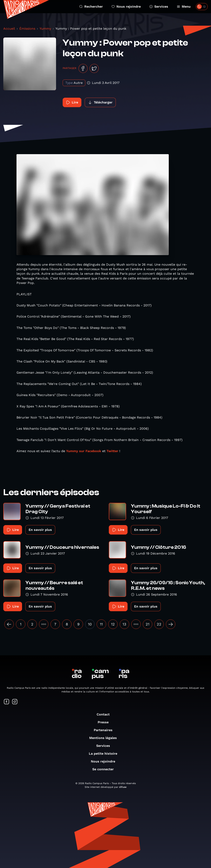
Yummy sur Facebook (84, 451)
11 (101, 624)
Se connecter (105, 769)
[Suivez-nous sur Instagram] (15, 702)
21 (148, 624)
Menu (184, 6)
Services (159, 6)
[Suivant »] (171, 624)
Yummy (45, 29)
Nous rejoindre (126, 6)
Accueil (9, 29)
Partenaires (105, 730)
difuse (123, 787)
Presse (105, 722)
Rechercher (91, 6)
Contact (105, 714)
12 (113, 624)
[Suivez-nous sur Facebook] (7, 702)
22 (159, 624)
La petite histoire (105, 754)
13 (124, 624)
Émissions (27, 29)
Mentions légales (105, 738)
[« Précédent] (9, 624)
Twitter (112, 451)
